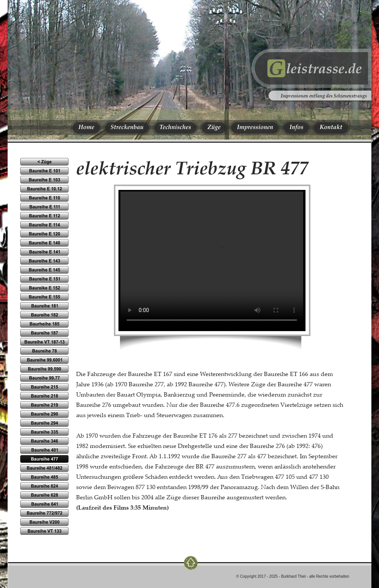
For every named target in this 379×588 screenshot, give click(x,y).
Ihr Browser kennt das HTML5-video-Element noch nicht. (212, 260)
